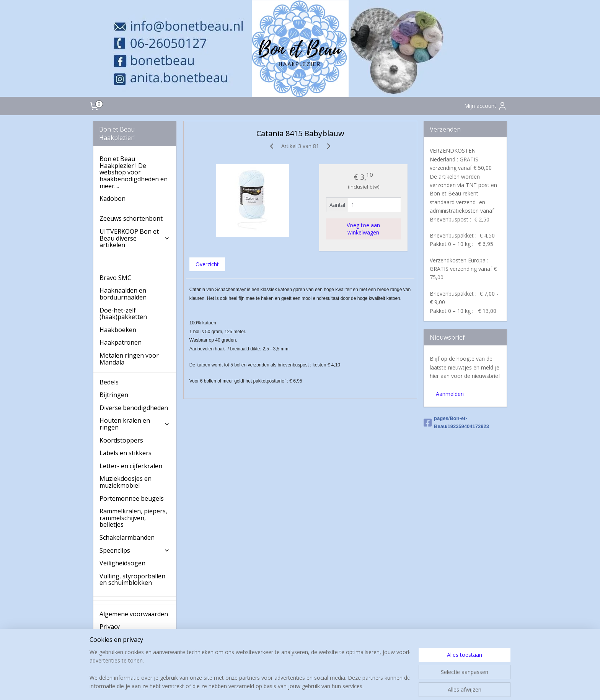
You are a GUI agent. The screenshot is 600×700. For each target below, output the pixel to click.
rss (299, 686)
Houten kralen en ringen (135, 424)
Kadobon (112, 199)
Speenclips (135, 550)
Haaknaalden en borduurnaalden (123, 294)
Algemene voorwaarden (134, 614)
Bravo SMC (115, 278)
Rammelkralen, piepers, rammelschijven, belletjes (133, 518)
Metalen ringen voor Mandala (129, 359)
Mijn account (486, 106)
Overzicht (207, 264)
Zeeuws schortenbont (131, 218)
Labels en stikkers (126, 453)
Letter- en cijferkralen (131, 466)
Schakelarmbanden (127, 537)
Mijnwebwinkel (395, 686)
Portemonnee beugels (132, 498)
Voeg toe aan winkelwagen (363, 229)
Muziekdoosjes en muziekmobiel (126, 482)
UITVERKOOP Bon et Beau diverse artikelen (135, 238)
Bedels (109, 382)
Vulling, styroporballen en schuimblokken (132, 580)
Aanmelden (450, 394)
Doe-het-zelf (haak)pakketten (123, 314)
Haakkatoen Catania (129, 265)
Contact (111, 652)
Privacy (110, 627)
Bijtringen (114, 395)
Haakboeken (118, 330)
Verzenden (115, 640)
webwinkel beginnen (328, 686)
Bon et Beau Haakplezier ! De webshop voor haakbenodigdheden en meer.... (134, 172)
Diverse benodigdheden (134, 408)
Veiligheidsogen (122, 563)
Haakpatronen (121, 342)
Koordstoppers (121, 440)
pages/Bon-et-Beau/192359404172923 (456, 422)
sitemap (283, 686)
